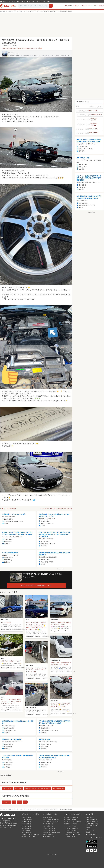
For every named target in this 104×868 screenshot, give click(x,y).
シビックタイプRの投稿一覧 (51, 822)
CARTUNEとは (90, 817)
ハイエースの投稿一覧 (49, 828)
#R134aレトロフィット (8, 703)
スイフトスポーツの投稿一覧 (51, 820)
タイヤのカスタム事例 (70, 820)
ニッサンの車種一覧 (27, 820)
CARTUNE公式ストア (92, 822)
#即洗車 (66, 665)
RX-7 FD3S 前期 (31, 708)
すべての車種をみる (48, 837)
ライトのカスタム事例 (70, 826)
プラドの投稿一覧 (48, 826)
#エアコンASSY (11, 700)
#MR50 (63, 624)
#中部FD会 (4, 661)
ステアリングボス (8, 789)
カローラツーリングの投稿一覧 (52, 832)
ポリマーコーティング (44, 789)
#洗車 (40, 48)
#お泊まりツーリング (15, 661)
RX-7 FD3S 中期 (56, 660)
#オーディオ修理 (16, 701)
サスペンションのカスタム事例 (73, 822)
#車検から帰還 (55, 663)
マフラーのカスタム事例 (71, 828)
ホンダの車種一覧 (26, 822)
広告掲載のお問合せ (91, 834)
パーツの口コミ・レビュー (86, 6)
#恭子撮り (54, 622)
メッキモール (19, 789)
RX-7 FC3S (5, 620)
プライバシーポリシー (92, 830)
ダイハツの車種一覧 (27, 830)
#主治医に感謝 (65, 663)
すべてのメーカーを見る (28, 837)
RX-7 (28, 620)
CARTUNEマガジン (91, 820)
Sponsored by (60, 569)
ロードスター (6, 802)
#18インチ (34, 48)
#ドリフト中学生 (61, 707)
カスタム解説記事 (99, 6)
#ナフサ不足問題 (6, 622)
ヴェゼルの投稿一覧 (48, 835)
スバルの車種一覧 (26, 826)
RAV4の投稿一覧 (48, 817)
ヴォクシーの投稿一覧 (49, 830)
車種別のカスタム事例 (71, 6)
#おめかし (56, 624)
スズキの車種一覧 (26, 828)
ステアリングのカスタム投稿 (72, 835)
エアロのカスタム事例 (70, 830)
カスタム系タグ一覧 (70, 837)
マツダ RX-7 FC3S (14, 54)
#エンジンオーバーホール (33, 668)
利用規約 (88, 828)
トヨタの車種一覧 (26, 817)
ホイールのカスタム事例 (71, 817)
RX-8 (14, 802)
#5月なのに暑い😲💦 (35, 629)
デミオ (19, 802)
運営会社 (88, 832)
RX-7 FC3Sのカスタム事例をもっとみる (36, 585)
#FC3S (3, 700)
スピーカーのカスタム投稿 (72, 832)
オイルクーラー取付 (58, 789)
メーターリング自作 (30, 789)
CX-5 (25, 802)
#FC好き (37, 670)
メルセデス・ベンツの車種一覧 (30, 835)
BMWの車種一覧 (26, 832)
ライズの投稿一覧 (48, 824)
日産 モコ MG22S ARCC (8, 509)
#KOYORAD (26, 48)
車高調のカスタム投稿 (70, 824)
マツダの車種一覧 (26, 824)
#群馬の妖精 (61, 622)
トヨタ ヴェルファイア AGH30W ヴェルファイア (56, 509)
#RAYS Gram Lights (14, 48)
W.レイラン (11, 52)
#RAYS (4, 48)
